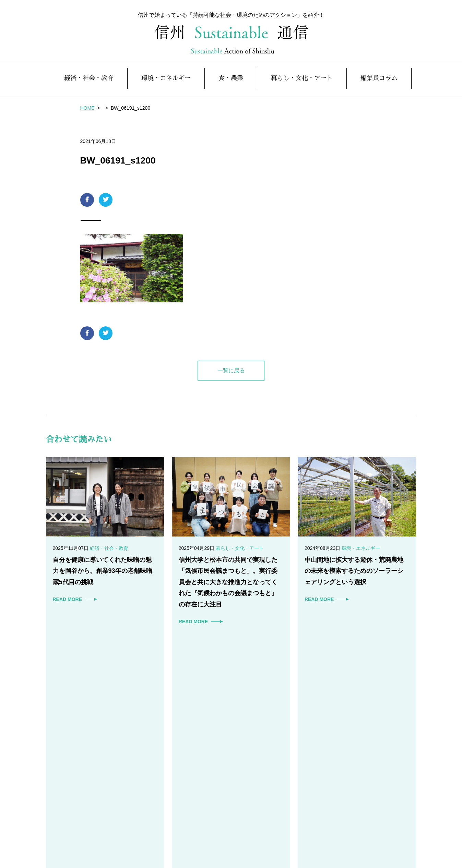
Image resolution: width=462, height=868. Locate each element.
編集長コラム (379, 82)
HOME (87, 111)
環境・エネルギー (166, 82)
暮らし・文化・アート (302, 82)
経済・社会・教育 (89, 82)
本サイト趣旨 (353, 836)
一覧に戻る (231, 374)
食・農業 (231, 82)
